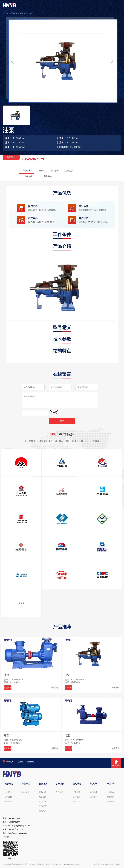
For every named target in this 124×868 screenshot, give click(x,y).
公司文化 (8, 797)
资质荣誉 (8, 801)
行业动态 (77, 792)
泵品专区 (23, 13)
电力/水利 (43, 811)
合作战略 (94, 792)
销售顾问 (111, 797)
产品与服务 (13, 13)
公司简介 (8, 792)
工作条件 (43, 171)
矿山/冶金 (43, 792)
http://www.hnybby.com (17, 833)
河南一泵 (31, 762)
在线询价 (11, 157)
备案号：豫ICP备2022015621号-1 (108, 864)
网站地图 (6, 837)
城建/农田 (43, 797)
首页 (4, 13)
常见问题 (77, 801)
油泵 (31, 13)
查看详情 (53, 688)
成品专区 (25, 792)
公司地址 (111, 792)
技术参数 (30, 176)
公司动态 (77, 797)
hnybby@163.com (16, 829)
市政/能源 (43, 806)
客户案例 (59, 792)
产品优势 (27, 171)
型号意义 (74, 171)
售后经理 (111, 801)
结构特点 (51, 176)
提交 (62, 421)
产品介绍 (58, 171)
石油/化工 (43, 801)
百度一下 (20, 762)
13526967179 (33, 159)
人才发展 (94, 797)
